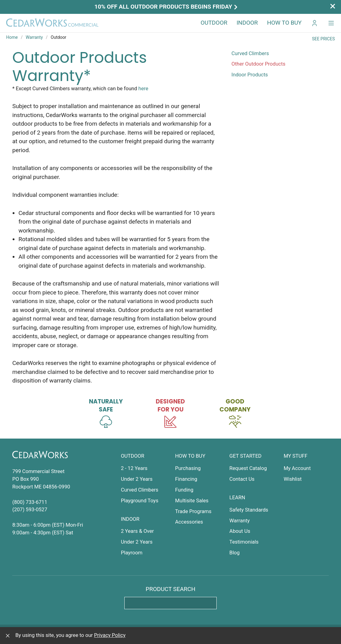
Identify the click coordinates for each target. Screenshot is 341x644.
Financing (186, 479)
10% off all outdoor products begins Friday (167, 7)
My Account (297, 468)
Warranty (34, 37)
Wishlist (293, 479)
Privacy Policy (110, 635)
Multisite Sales (192, 501)
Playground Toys (140, 501)
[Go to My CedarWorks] (315, 23)
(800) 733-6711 (30, 502)
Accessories (189, 522)
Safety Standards (249, 510)
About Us (240, 531)
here (143, 89)
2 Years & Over (137, 531)
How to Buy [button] (284, 23)
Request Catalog (248, 468)
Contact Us (242, 479)
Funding (184, 490)
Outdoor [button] (214, 23)
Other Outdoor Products (258, 64)
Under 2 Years (137, 479)
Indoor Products (250, 75)
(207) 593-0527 (30, 510)
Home (12, 37)
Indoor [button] (247, 23)
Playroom (132, 553)
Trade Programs (193, 511)
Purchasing (188, 468)
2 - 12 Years (134, 468)
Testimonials (244, 542)
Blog (234, 553)
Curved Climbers (250, 53)
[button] (331, 23)
